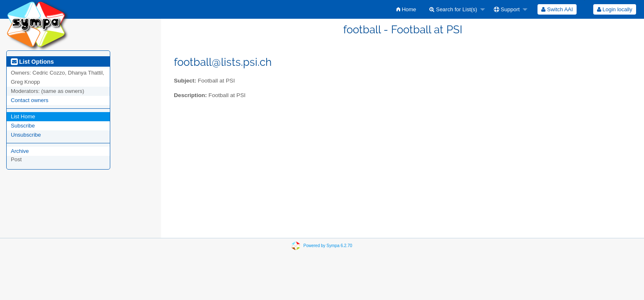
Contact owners (30, 100)
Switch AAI (557, 9)
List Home (23, 116)
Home (406, 9)
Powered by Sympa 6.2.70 (328, 246)
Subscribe (23, 126)
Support (507, 9)
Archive (20, 151)
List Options (32, 62)
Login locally (615, 9)
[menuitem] (406, 9)
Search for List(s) (453, 9)
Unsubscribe (26, 135)
